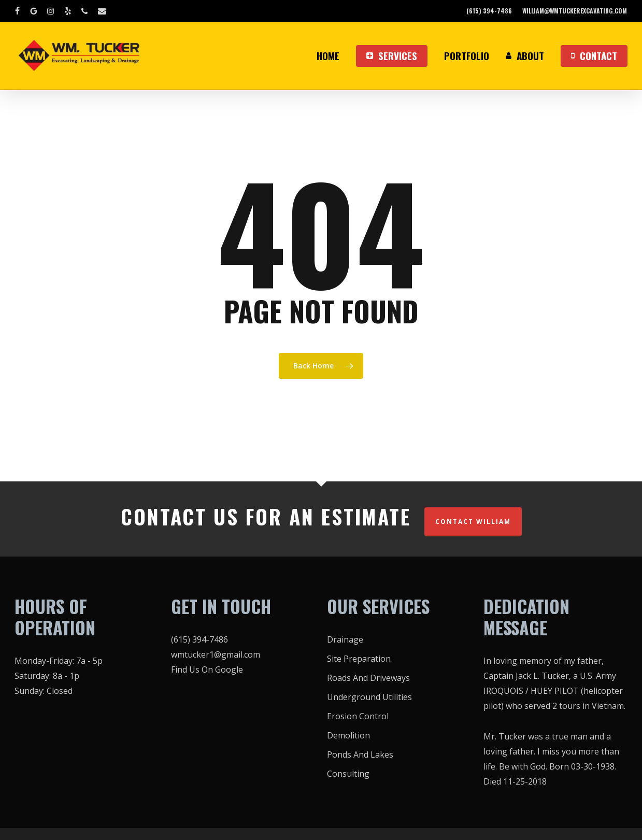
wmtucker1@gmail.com (216, 654)
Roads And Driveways (368, 678)
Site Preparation (359, 659)
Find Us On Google (207, 670)
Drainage (345, 639)
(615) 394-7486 (199, 639)
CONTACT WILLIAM (473, 522)
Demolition (348, 735)
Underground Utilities (369, 697)
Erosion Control (358, 716)
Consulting (348, 774)
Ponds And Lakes (360, 754)
